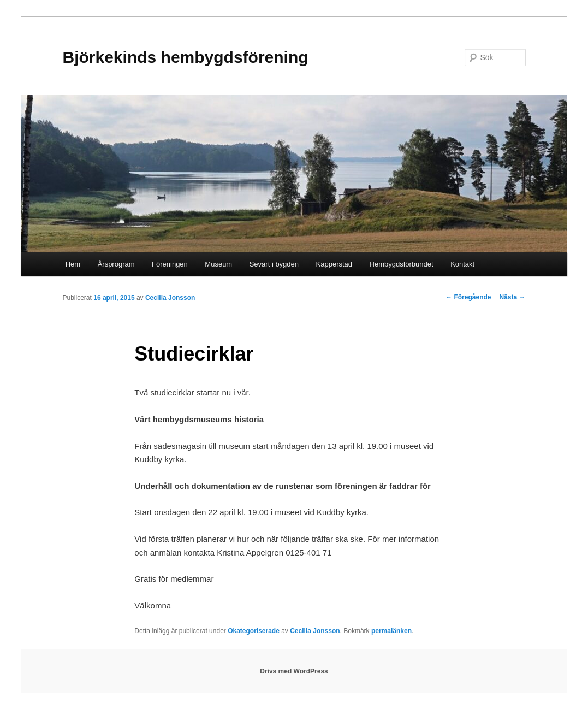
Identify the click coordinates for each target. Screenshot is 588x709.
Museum (218, 264)
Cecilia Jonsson (170, 298)
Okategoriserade (254, 631)
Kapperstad (334, 264)
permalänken (391, 631)
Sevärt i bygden (274, 264)
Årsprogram (116, 264)
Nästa (512, 297)
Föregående (468, 297)
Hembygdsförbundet (402, 264)
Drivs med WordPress (294, 671)
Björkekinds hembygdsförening (186, 57)
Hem (73, 264)
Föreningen (170, 264)
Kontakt (462, 264)
